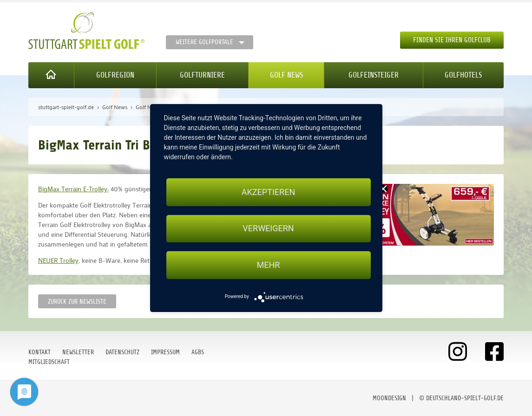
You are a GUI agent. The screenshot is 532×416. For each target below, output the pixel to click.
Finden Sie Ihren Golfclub (452, 40)
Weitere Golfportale (204, 42)
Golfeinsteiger (374, 75)
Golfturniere (202, 75)
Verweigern (268, 229)
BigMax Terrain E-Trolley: (73, 189)
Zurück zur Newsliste (77, 302)
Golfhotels (463, 75)
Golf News (286, 75)
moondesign (389, 398)
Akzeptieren (268, 192)
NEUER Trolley (58, 260)
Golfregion (115, 75)
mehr (269, 265)
